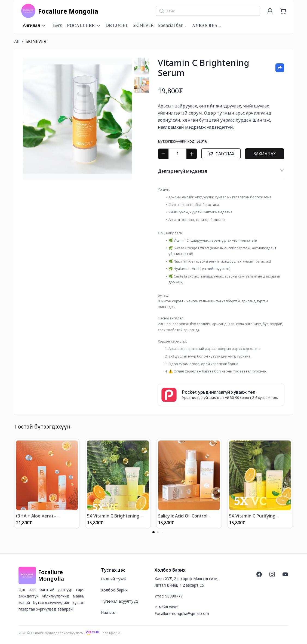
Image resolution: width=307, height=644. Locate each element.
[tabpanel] (77, 119)
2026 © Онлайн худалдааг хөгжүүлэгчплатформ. (70, 633)
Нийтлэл (109, 612)
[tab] (142, 66)
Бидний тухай (114, 579)
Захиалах (265, 154)
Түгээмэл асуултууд (119, 601)
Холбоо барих (114, 590)
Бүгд (58, 25)
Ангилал (35, 26)
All (17, 41)
